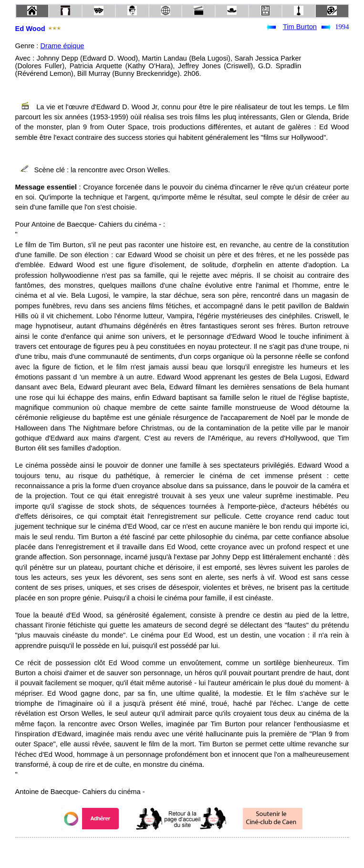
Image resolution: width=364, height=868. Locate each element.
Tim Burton (300, 27)
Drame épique (62, 46)
